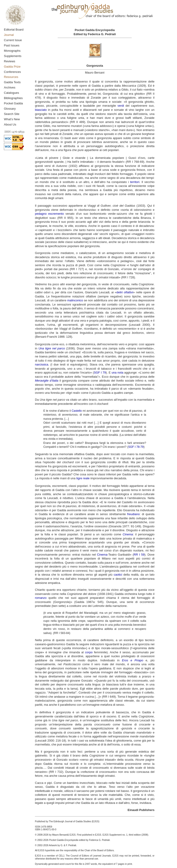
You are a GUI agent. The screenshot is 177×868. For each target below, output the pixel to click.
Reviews (10, 61)
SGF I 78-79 (136, 447)
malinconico (75, 300)
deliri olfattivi (125, 292)
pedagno (41, 214)
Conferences (12, 72)
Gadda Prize (12, 67)
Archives (10, 87)
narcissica (42, 364)
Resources (11, 77)
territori (135, 182)
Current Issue (13, 40)
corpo (89, 652)
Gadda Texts (12, 82)
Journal (9, 35)
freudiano (133, 514)
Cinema (102, 555)
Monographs (12, 51)
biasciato (41, 110)
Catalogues (11, 93)
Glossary (10, 109)
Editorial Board (14, 30)
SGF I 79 (100, 373)
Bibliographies (13, 98)
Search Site (12, 114)
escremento (56, 214)
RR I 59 (139, 555)
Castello (77, 411)
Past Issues (12, 45)
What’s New (12, 119)
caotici (118, 575)
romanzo (41, 598)
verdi (121, 106)
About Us (10, 124)
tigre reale (83, 478)
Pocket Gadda (13, 103)
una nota (117, 373)
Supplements (13, 56)
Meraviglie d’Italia (47, 381)
